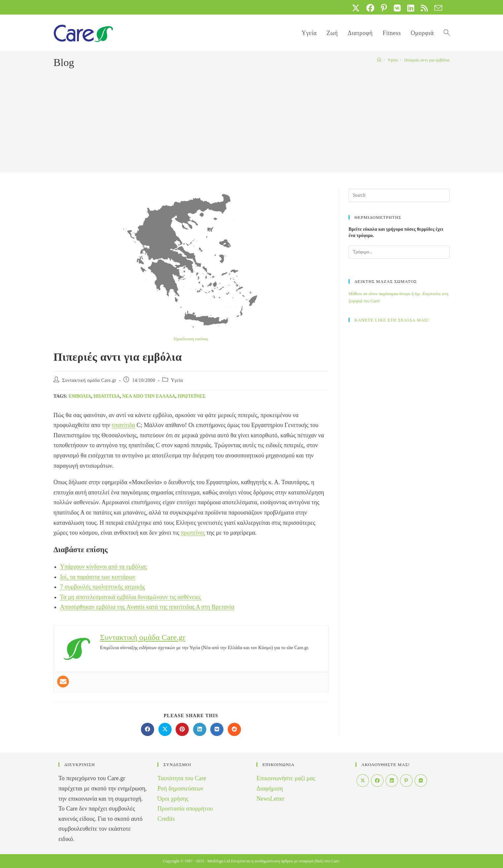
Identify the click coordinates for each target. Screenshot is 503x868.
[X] (363, 781)
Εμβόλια (80, 396)
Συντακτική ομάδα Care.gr (89, 380)
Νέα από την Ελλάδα (149, 396)
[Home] (379, 60)
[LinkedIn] (392, 781)
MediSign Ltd (218, 861)
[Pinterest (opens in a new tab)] (384, 8)
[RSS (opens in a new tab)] (424, 8)
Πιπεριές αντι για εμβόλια (427, 60)
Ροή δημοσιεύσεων (180, 788)
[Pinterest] (406, 781)
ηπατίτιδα (107, 396)
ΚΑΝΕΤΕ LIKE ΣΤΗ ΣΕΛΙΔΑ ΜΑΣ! (392, 320)
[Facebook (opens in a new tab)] (370, 8)
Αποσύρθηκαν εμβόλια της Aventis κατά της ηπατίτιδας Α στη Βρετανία (147, 607)
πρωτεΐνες (191, 396)
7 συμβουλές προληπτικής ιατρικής (102, 587)
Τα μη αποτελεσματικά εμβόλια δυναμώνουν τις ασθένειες (131, 597)
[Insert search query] (399, 195)
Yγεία (177, 380)
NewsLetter (270, 799)
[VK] (421, 781)
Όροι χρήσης (173, 799)
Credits (166, 819)
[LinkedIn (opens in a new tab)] (411, 8)
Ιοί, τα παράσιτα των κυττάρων (98, 577)
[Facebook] (377, 781)
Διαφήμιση (270, 788)
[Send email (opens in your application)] (437, 8)
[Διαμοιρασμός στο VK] (217, 729)
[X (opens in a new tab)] (356, 8)
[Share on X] (165, 729)
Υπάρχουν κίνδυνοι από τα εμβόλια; (104, 567)
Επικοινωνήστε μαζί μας (286, 778)
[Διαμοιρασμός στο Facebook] (148, 729)
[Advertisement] (251, 119)
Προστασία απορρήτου (185, 809)
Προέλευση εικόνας (191, 339)
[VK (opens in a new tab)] (397, 8)
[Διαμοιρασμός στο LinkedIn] (200, 729)
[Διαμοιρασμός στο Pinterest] (182, 729)
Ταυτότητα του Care (182, 778)
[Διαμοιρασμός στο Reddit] (234, 729)
